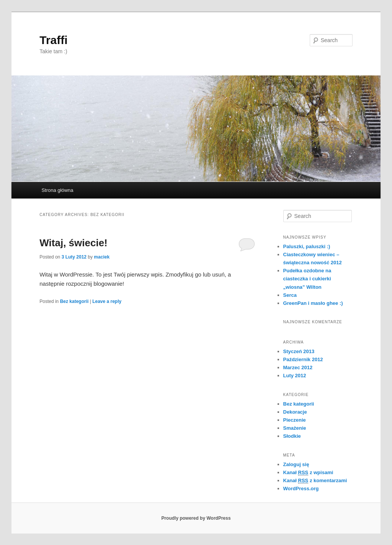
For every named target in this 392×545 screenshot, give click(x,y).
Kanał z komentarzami (315, 481)
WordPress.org (301, 489)
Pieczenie (295, 420)
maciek (102, 257)
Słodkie (292, 436)
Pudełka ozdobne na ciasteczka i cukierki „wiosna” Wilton (307, 279)
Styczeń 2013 (299, 351)
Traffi (53, 40)
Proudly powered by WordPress (196, 518)
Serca (290, 295)
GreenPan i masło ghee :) (313, 303)
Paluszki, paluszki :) (307, 246)
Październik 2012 (303, 359)
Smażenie (295, 428)
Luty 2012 (295, 376)
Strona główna (57, 190)
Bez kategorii (74, 301)
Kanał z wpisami (308, 473)
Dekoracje (295, 412)
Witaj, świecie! (73, 243)
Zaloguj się (296, 464)
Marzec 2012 (298, 367)
